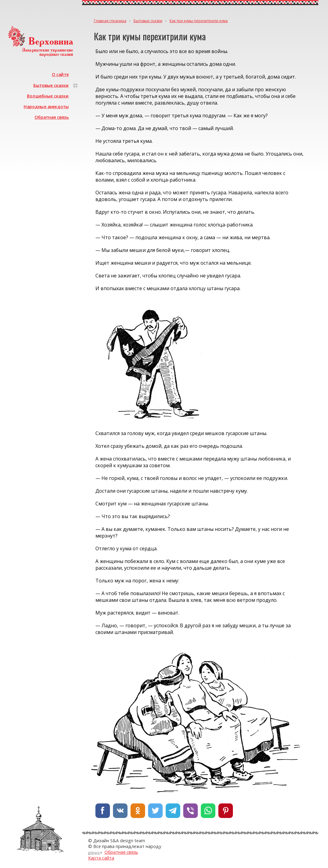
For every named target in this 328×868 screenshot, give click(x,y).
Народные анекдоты (46, 107)
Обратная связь (52, 117)
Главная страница (110, 21)
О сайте (60, 74)
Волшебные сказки (48, 96)
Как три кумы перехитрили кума (199, 21)
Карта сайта (101, 858)
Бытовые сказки (51, 85)
